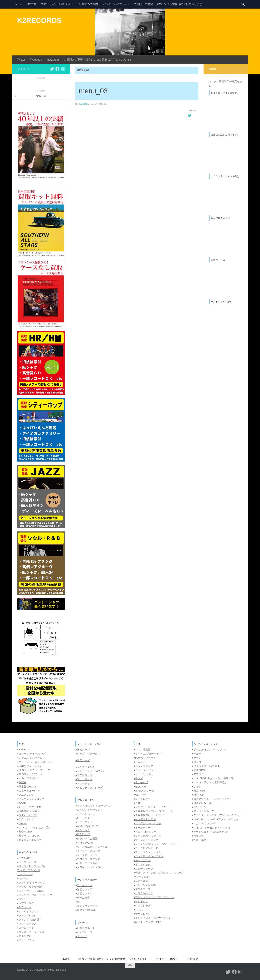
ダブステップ (143, 889)
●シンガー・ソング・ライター (151, 807)
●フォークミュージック (147, 852)
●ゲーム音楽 (83, 898)
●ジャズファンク (85, 767)
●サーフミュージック (146, 840)
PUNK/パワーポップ (147, 758)
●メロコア (139, 762)
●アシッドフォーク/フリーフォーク (154, 897)
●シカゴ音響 (141, 881)
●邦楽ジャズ (83, 760)
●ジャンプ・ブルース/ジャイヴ (35, 895)
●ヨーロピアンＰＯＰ (146, 848)
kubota (84, 104)
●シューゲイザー (143, 774)
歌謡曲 (22, 782)
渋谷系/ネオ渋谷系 (29, 811)
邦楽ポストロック (29, 836)
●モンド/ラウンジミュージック (93, 806)
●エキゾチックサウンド (89, 810)
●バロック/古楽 (84, 843)
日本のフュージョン (30, 766)
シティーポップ (28, 815)
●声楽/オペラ (83, 834)
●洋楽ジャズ (83, 749)
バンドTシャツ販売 (115, 4)
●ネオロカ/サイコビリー (148, 836)
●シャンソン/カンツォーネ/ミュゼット (156, 844)
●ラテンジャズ (84, 775)
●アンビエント (84, 822)
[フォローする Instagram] (63, 69)
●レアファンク (26, 903)
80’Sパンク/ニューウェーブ (34, 770)
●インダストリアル (145, 819)
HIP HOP (24, 749)
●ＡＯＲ (138, 803)
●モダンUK (140, 786)
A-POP (23, 823)
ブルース (82, 936)
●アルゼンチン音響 (145, 885)
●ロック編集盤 (142, 749)
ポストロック (143, 864)
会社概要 (193, 959)
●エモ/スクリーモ (144, 791)
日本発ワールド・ (204, 799)
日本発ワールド (28, 786)
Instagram (53, 60)
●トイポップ (141, 901)
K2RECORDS (39, 20)
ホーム (18, 4)
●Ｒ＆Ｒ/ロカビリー (145, 832)
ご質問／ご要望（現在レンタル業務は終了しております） (169, 4)
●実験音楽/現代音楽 (87, 826)
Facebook (36, 60)
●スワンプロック (143, 766)
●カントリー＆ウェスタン (148, 856)
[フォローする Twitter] (52, 69)
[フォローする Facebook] (57, 69)
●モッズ (138, 778)
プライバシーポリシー (167, 959)
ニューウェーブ (144, 869)
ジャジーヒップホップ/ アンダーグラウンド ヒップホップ (31, 870)
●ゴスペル (23, 878)
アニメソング (26, 795)
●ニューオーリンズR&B (31, 891)
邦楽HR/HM (25, 832)
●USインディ (141, 795)
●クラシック (83, 830)
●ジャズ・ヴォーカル (88, 754)
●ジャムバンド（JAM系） (90, 771)
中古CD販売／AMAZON (56, 4)
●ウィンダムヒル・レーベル (92, 847)
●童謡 (79, 902)
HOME (66, 959)
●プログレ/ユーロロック (148, 823)
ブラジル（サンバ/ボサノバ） (210, 749)
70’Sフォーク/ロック (31, 774)
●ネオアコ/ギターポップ (148, 754)
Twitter (21, 60)
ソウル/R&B (25, 858)
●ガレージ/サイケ (144, 770)
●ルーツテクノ (142, 860)
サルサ (197, 754)
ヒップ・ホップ (28, 862)
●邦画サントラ (84, 894)
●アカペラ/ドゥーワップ (31, 883)
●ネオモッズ (141, 782)
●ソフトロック (142, 799)
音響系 (22, 803)
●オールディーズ (143, 828)
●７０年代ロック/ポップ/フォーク (153, 811)
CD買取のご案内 (88, 4)
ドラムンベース (86, 814)
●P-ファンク (24, 907)
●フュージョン (84, 779)
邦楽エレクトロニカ (30, 840)
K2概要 (32, 4)
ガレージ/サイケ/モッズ (32, 754)
